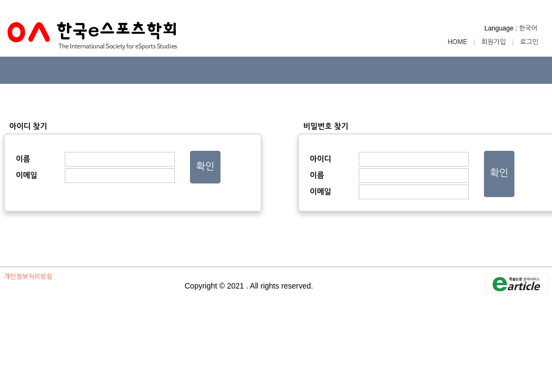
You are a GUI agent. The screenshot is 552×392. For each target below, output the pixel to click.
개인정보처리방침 (28, 277)
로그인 (529, 42)
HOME (458, 42)
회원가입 (493, 42)
